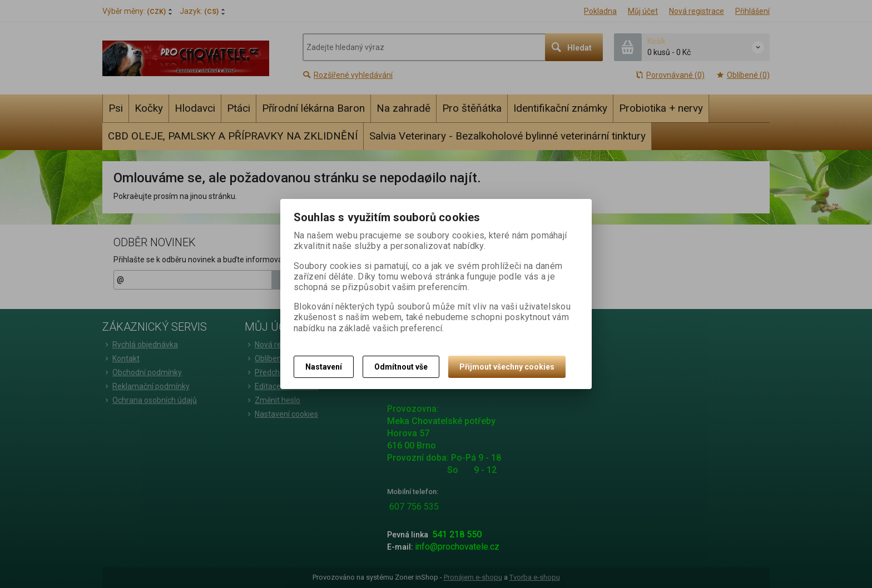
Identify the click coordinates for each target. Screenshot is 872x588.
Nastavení (324, 367)
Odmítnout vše (401, 367)
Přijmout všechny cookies (507, 367)
